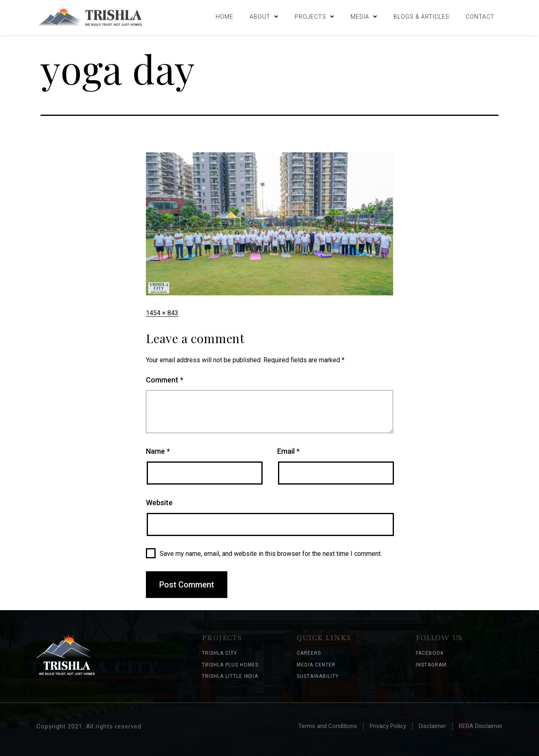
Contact (480, 15)
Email (288, 451)
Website (159, 503)
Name (158, 451)
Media (364, 15)
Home (225, 15)
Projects (314, 15)
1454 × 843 (162, 313)
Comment (165, 380)
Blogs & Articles (421, 15)
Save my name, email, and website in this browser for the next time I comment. (271, 554)
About (264, 15)
